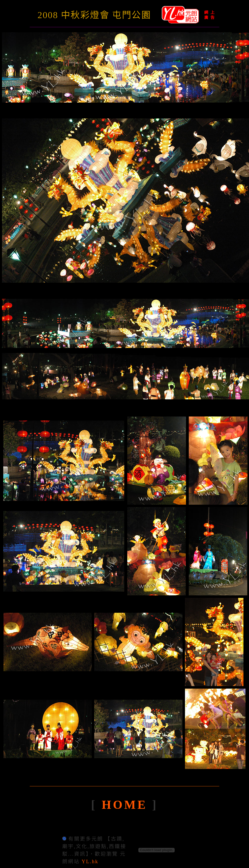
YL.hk (90, 861)
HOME (127, 805)
